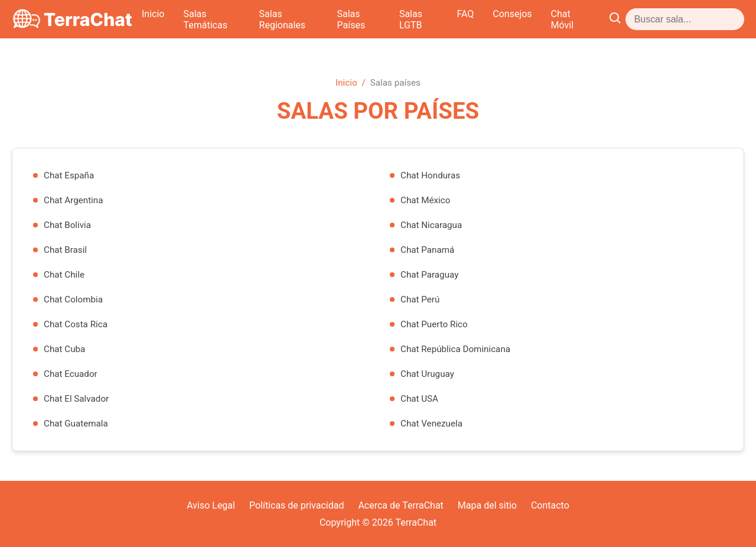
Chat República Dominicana (455, 349)
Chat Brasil (65, 250)
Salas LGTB (524, 19)
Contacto (550, 505)
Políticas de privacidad (297, 505)
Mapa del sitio (487, 505)
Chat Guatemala (76, 424)
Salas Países (454, 19)
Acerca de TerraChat (400, 505)
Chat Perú (420, 299)
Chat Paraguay (429, 275)
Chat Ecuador (71, 374)
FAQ (575, 19)
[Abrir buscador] (734, 19)
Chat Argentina (73, 200)
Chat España (69, 175)
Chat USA (419, 399)
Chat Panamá (427, 250)
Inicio (218, 19)
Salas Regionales (372, 19)
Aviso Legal (211, 505)
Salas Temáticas (283, 19)
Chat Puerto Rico (434, 324)
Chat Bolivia (67, 225)
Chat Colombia (73, 299)
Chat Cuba (64, 349)
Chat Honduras (430, 175)
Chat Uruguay (427, 374)
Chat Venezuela (431, 424)
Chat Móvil (683, 19)
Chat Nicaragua (431, 225)
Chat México (425, 200)
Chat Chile (64, 275)
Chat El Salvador (76, 399)
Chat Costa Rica (76, 324)
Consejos (622, 19)
